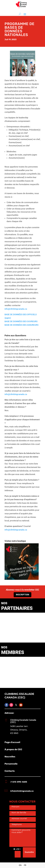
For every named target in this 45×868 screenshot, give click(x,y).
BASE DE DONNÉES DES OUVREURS (21, 321)
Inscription (22, 595)
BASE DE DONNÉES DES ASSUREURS (21, 325)
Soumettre (29, 852)
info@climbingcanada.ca (16, 309)
